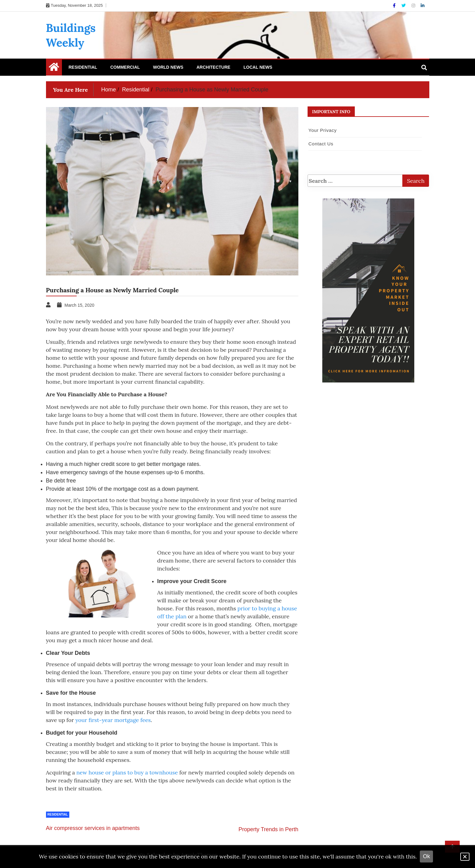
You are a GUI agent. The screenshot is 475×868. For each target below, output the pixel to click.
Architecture (213, 67)
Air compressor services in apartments (93, 828)
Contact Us (321, 144)
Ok (426, 856)
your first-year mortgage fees (113, 720)
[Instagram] (414, 6)
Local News (258, 67)
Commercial (125, 67)
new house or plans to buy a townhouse (127, 772)
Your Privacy (323, 130)
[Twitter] (404, 6)
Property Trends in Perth (268, 829)
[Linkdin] (423, 6)
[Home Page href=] (54, 68)
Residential (83, 67)
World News (168, 67)
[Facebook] (395, 6)
